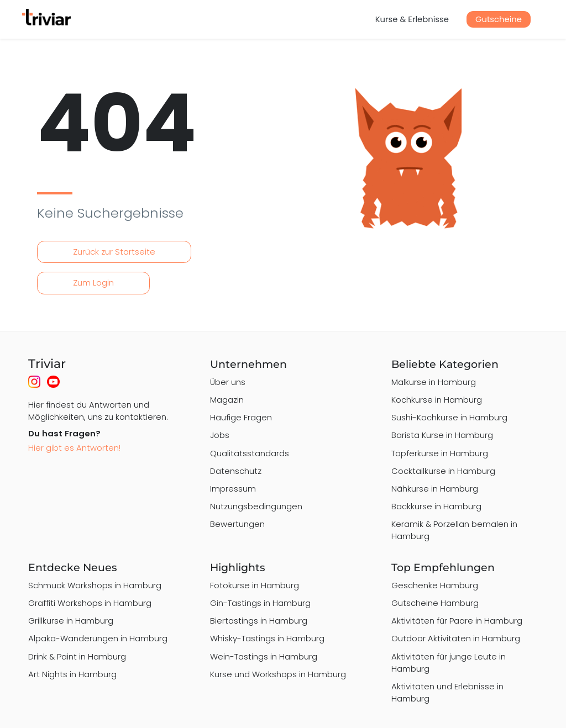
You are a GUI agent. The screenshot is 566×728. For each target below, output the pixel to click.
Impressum (233, 489)
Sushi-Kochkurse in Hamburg (449, 417)
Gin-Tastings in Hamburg (260, 603)
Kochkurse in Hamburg (437, 400)
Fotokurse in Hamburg (255, 585)
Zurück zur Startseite (114, 252)
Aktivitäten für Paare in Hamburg (457, 621)
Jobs (220, 435)
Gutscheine (499, 19)
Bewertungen (237, 524)
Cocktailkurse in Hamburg (443, 471)
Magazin (227, 400)
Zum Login (93, 283)
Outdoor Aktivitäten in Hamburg (456, 638)
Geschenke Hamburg (435, 585)
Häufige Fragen (241, 417)
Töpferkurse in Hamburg (440, 453)
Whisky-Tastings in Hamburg (267, 638)
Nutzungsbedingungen (256, 506)
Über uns (228, 382)
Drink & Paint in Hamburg (77, 656)
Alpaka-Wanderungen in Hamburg (98, 638)
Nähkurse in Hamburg (435, 489)
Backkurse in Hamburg (436, 506)
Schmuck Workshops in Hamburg (95, 585)
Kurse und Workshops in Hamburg (278, 674)
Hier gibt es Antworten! (74, 448)
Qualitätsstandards (250, 453)
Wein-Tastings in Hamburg (264, 656)
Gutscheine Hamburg (435, 603)
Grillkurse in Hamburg (71, 621)
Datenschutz (236, 471)
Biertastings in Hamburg (259, 621)
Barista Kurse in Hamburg (442, 435)
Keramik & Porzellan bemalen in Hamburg (454, 530)
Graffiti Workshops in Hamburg (90, 603)
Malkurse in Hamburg (434, 382)
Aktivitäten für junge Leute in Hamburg (449, 663)
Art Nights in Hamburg (72, 674)
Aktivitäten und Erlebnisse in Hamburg (447, 692)
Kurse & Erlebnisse (412, 19)
